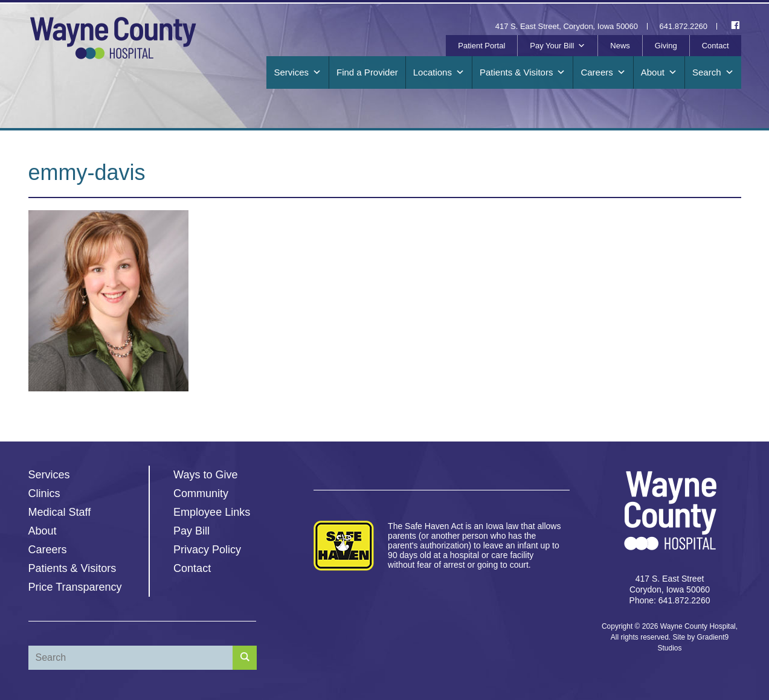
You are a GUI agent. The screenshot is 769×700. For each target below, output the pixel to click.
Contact (716, 46)
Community (201, 493)
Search (713, 72)
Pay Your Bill (558, 46)
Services (298, 72)
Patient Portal (481, 46)
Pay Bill (191, 531)
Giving (666, 46)
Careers (603, 72)
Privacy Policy (207, 550)
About (659, 72)
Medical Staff (60, 512)
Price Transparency (75, 587)
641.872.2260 (684, 26)
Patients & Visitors (523, 72)
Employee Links (212, 512)
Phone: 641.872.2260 (670, 600)
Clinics (44, 493)
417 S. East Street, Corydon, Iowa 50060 (567, 26)
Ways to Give (205, 475)
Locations (439, 72)
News (620, 46)
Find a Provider (367, 72)
